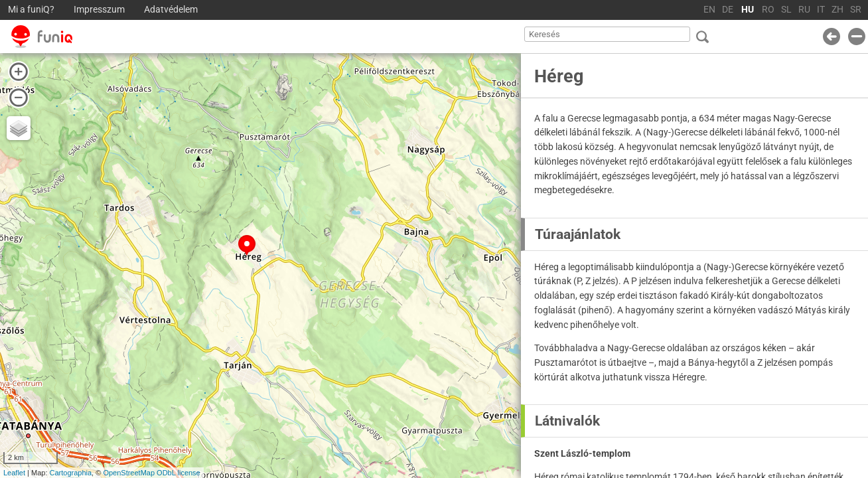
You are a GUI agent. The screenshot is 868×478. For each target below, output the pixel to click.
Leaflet (14, 473)
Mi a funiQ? (31, 10)
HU (748, 10)
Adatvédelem (171, 10)
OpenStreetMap (129, 473)
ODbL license (179, 473)
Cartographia (71, 473)
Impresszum (99, 10)
